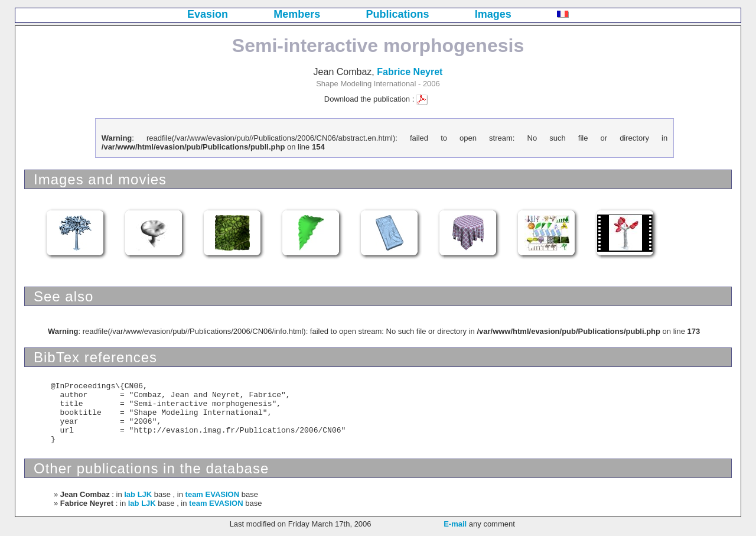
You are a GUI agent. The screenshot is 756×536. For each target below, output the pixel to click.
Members (297, 14)
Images (493, 14)
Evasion (208, 14)
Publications (398, 14)
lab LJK (138, 494)
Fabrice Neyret (410, 72)
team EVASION (213, 494)
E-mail (455, 524)
